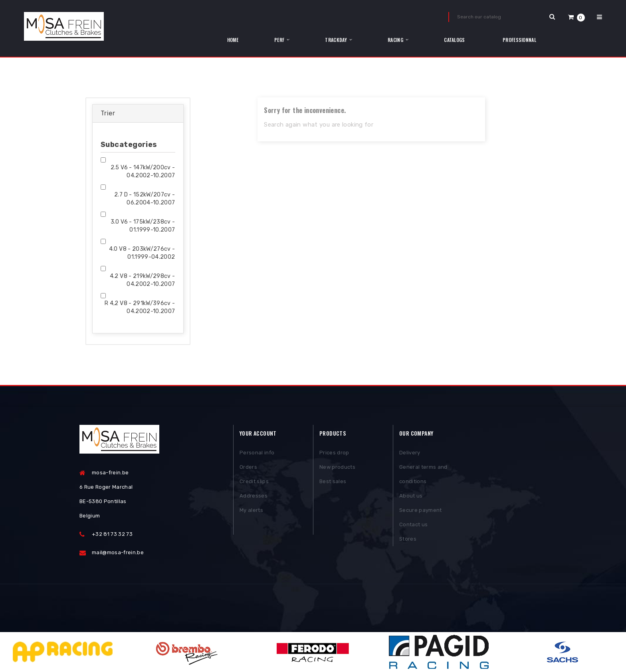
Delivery (410, 453)
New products (337, 467)
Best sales (333, 481)
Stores (408, 539)
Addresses (254, 496)
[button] (576, 17)
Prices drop (334, 453)
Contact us (413, 524)
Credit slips (254, 481)
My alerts (251, 510)
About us (411, 496)
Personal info (257, 453)
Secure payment (421, 510)
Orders (248, 467)
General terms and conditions (423, 474)
